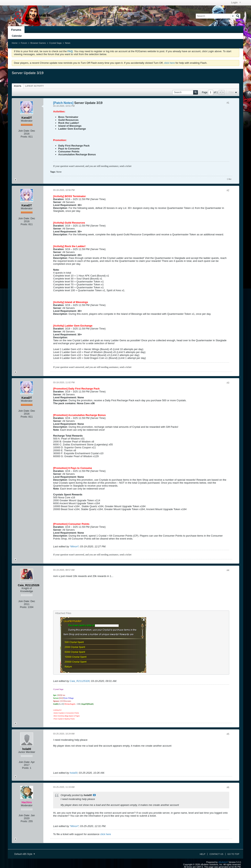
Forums (16, 30)
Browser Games (38, 43)
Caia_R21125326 (80, 681)
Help (202, 854)
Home (15, 43)
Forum (24, 43)
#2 (228, 190)
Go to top (233, 854)
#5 (228, 734)
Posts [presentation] (18, 86)
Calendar (17, 36)
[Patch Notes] (63, 103)
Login (236, 3)
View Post (94, 795)
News (68, 43)
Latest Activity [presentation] (34, 86)
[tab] (18, 86)
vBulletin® (223, 862)
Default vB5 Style (25, 854)
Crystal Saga (55, 43)
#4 (228, 570)
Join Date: (24, 131)
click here (169, 63)
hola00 (74, 773)
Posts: (24, 137)
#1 (228, 103)
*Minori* (74, 546)
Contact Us (216, 854)
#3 (228, 383)
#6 (228, 787)
